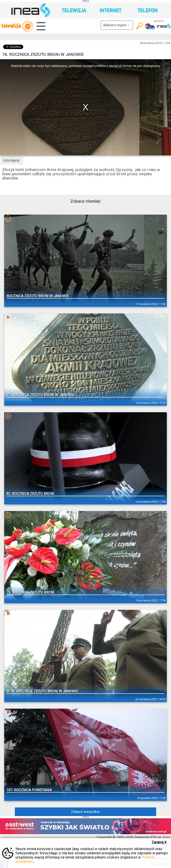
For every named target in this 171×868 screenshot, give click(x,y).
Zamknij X (159, 842)
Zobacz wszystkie (85, 812)
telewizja (17, 26)
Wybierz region (117, 25)
